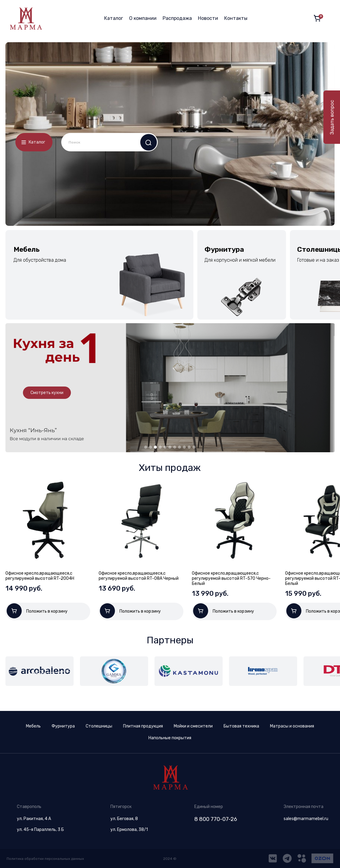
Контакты (236, 18)
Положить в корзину (37, 611)
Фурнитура (63, 726)
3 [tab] (155, 447)
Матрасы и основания (292, 726)
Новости (208, 18)
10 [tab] (189, 447)
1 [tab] (146, 447)
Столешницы (99, 726)
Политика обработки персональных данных (45, 859)
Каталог (114, 18)
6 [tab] (170, 447)
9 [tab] (184, 447)
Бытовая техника (241, 726)
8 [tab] (180, 447)
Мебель (33, 726)
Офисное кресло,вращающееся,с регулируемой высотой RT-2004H (40, 576)
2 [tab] (151, 447)
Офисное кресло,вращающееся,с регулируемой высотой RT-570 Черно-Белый (231, 578)
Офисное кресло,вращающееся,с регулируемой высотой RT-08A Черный (139, 576)
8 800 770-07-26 (216, 819)
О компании (143, 18)
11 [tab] (194, 447)
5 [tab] (165, 447)
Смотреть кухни (47, 393)
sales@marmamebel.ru (306, 819)
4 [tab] (160, 447)
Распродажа (177, 18)
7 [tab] (175, 447)
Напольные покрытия (170, 738)
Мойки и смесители (193, 726)
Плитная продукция (143, 726)
